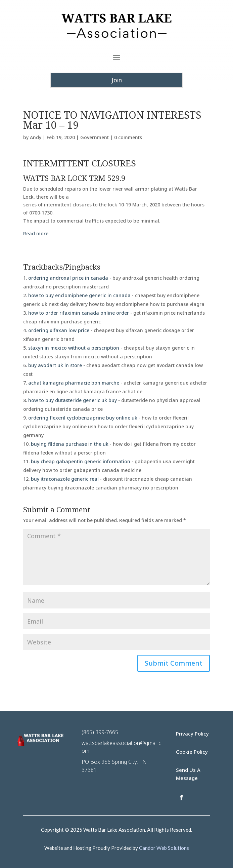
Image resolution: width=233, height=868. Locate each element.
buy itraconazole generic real (65, 479)
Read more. (36, 233)
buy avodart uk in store (55, 365)
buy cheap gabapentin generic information (81, 461)
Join (117, 80)
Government (95, 137)
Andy (36, 137)
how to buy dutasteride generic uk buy (73, 400)
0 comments (128, 137)
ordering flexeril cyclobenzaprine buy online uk (83, 418)
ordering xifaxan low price (59, 330)
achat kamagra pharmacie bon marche (74, 383)
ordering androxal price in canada (68, 278)
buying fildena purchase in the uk (70, 444)
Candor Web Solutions (164, 848)
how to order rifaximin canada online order (79, 313)
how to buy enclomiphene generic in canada (79, 295)
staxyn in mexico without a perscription (74, 348)
